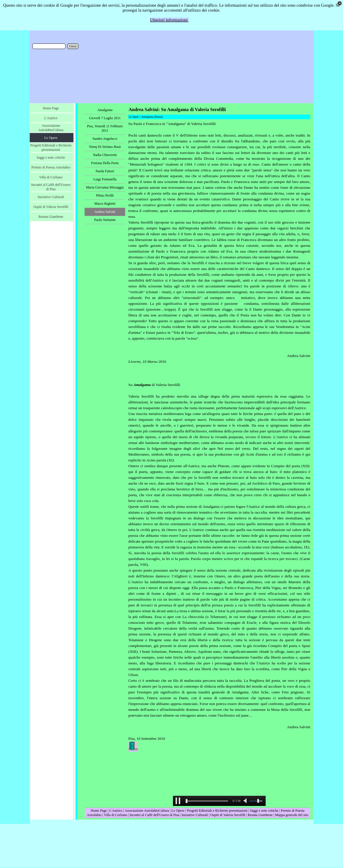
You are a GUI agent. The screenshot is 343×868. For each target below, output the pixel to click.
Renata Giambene (260, 815)
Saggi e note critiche (264, 811)
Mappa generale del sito (292, 815)
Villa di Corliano (115, 815)
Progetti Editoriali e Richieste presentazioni (218, 811)
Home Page (99, 811)
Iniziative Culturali (195, 815)
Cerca (73, 46)
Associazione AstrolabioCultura (147, 811)
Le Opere (178, 811)
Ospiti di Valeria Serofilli (228, 815)
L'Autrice (116, 811)
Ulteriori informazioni (169, 20)
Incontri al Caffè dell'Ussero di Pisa (154, 815)
